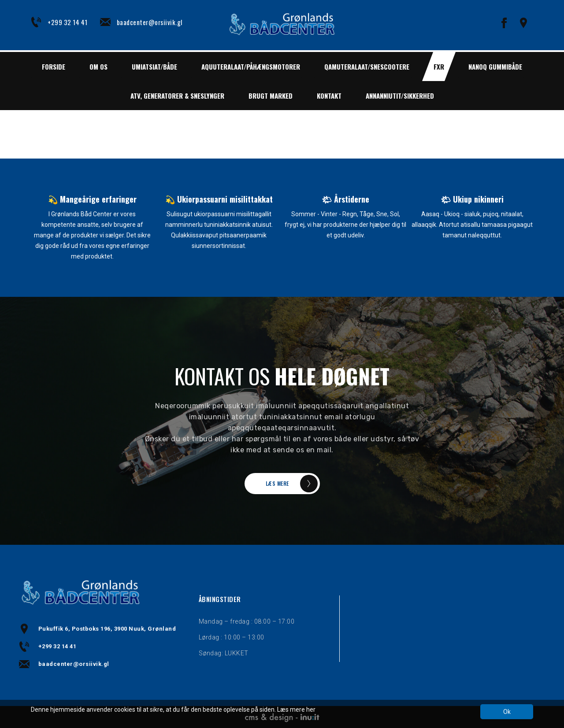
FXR (439, 67)
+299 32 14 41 (68, 22)
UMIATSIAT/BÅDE (154, 67)
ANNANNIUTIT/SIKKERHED (400, 96)
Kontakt (329, 96)
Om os (98, 67)
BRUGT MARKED (271, 96)
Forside (54, 67)
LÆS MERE (277, 483)
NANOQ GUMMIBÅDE (495, 67)
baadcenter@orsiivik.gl (150, 22)
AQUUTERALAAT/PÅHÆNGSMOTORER (251, 67)
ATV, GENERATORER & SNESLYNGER (177, 96)
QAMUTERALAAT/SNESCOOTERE (367, 67)
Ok (507, 712)
